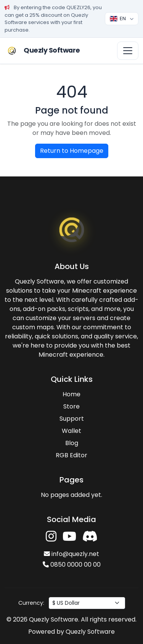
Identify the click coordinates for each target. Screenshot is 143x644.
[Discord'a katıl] (90, 537)
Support (72, 419)
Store (71, 406)
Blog (72, 443)
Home (71, 394)
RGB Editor (71, 455)
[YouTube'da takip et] (69, 537)
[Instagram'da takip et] (51, 537)
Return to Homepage (72, 151)
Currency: (31, 603)
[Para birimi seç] (87, 603)
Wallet (71, 431)
